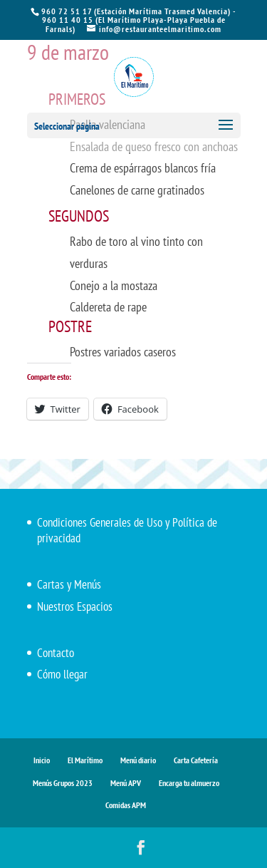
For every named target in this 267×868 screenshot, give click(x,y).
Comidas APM (126, 805)
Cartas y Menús (69, 584)
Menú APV (126, 783)
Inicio (42, 760)
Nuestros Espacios (75, 606)
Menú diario (138, 760)
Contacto (56, 653)
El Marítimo (85, 760)
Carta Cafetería (196, 760)
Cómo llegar (62, 674)
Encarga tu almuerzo (189, 783)
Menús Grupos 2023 (63, 783)
